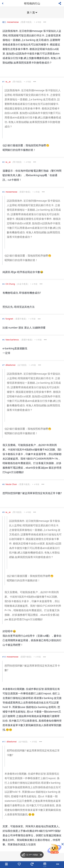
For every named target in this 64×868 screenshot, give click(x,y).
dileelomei (11, 365)
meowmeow (13, 22)
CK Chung (10, 284)
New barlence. (12, 340)
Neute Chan (11, 484)
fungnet (9, 319)
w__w (8, 82)
